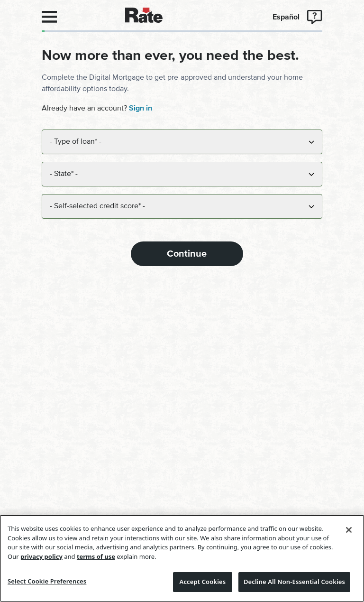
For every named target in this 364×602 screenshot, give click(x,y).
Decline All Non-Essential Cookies (294, 582)
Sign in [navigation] (141, 108)
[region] (182, 558)
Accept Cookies (203, 582)
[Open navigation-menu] (49, 17)
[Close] (349, 530)
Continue (187, 254)
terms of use (96, 556)
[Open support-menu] (315, 17)
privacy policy (41, 556)
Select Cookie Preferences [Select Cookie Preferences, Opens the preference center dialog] (47, 581)
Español (286, 17)
